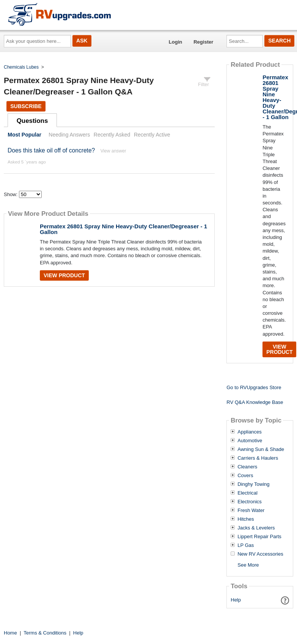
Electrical (247, 493)
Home (10, 633)
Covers (245, 476)
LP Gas (246, 545)
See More (248, 565)
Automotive (250, 441)
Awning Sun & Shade (261, 449)
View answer (113, 151)
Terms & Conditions (45, 633)
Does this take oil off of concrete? (51, 150)
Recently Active (152, 135)
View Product (64, 275)
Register (203, 42)
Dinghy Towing (253, 484)
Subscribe (26, 106)
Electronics (250, 502)
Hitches (246, 519)
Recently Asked (112, 135)
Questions (32, 121)
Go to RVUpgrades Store (254, 387)
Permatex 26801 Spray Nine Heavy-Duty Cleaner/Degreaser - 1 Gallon (123, 229)
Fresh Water (251, 510)
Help (236, 600)
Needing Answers (69, 135)
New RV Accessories (260, 554)
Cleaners (247, 467)
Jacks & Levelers (256, 528)
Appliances (250, 432)
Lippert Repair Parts (259, 537)
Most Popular (24, 135)
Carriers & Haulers (258, 458)
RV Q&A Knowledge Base (255, 402)
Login (175, 42)
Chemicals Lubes (21, 67)
